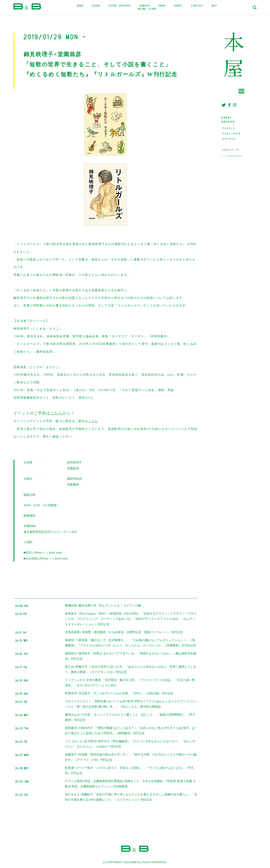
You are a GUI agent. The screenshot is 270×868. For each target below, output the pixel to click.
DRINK (162, 5)
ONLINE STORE (147, 8)
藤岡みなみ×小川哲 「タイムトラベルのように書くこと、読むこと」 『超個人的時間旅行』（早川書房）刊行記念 (130, 717)
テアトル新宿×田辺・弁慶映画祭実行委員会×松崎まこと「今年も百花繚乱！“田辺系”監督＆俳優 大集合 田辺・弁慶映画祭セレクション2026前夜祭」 (130, 784)
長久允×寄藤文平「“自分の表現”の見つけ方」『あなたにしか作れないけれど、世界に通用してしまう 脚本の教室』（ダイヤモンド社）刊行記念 (131, 669)
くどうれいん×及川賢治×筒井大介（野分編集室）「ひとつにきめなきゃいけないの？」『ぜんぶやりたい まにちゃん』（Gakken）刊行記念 (130, 744)
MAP (215, 5)
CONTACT (197, 5)
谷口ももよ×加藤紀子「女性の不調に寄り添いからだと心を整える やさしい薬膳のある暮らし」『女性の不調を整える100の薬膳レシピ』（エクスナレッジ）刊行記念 (131, 797)
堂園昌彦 (73, 468)
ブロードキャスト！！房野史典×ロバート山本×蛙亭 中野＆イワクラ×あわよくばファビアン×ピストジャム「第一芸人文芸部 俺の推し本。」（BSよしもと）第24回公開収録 (131, 704)
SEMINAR (145, 5)
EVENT (96, 5)
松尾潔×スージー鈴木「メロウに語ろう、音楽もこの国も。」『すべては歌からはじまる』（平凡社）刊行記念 (129, 771)
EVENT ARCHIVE (120, 5)
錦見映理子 (74, 462)
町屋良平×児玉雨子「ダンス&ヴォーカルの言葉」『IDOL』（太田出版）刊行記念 (119, 693)
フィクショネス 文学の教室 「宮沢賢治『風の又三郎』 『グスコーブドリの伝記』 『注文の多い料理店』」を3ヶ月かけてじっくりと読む (130, 683)
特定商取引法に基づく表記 (231, 150)
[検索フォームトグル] (255, 7)
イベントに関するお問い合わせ (232, 156)
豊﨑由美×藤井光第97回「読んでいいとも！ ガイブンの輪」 (105, 606)
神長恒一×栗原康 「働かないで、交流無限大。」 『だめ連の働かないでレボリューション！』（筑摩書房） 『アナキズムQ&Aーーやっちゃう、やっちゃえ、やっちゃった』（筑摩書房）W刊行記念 (131, 643)
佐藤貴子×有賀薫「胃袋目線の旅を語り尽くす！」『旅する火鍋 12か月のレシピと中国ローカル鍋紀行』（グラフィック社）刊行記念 (131, 757)
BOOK (80, 5)
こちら (57, 413)
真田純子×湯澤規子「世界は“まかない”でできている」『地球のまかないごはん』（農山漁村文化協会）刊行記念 (131, 656)
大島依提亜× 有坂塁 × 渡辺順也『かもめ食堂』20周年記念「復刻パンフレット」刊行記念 (124, 632)
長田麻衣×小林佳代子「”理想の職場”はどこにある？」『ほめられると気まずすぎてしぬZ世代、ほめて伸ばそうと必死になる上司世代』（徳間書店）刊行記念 (130, 731)
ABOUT (179, 5)
